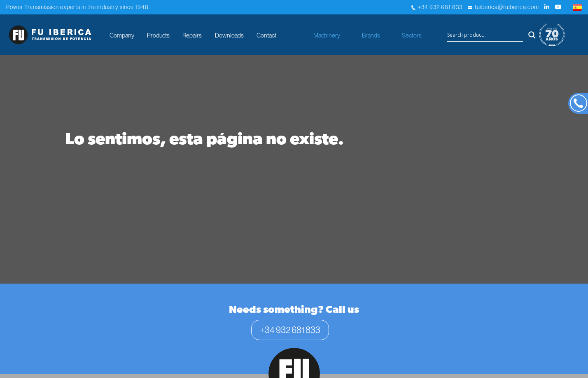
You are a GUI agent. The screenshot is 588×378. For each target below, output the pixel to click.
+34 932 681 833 (437, 7)
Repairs (192, 35)
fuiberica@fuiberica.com (503, 7)
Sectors (412, 35)
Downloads (229, 35)
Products (158, 35)
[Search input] (485, 35)
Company (122, 35)
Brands (371, 35)
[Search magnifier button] (532, 35)
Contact (266, 35)
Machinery (327, 35)
